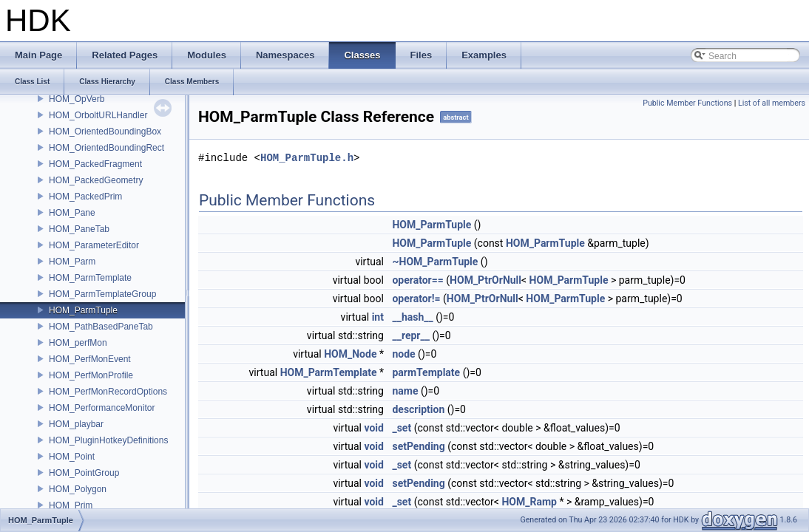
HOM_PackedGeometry (96, 180)
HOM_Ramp (529, 502)
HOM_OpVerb (77, 99)
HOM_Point (72, 457)
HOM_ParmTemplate (90, 278)
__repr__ (410, 335)
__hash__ (412, 317)
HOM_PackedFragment (95, 164)
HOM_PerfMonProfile (91, 375)
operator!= (416, 299)
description (418, 409)
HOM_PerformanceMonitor (102, 408)
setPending (418, 446)
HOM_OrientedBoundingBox (105, 132)
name (405, 391)
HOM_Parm (72, 262)
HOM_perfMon (78, 343)
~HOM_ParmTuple (435, 262)
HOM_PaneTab (79, 229)
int (378, 317)
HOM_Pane (72, 213)
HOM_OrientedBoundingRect (106, 148)
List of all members (772, 103)
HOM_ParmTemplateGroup (102, 294)
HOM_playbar (76, 424)
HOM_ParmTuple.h (307, 158)
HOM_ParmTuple (83, 310)
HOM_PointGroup (84, 473)
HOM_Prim (71, 505)
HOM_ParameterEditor (94, 245)
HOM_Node (350, 354)
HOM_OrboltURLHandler (98, 115)
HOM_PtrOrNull (485, 280)
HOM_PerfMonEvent (90, 359)
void (373, 428)
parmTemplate (426, 372)
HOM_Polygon (78, 489)
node (403, 354)
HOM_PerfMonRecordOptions (108, 392)
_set (402, 428)
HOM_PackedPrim (85, 197)
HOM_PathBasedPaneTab (101, 327)
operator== (417, 280)
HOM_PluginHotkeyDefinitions (108, 440)
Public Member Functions (687, 103)
